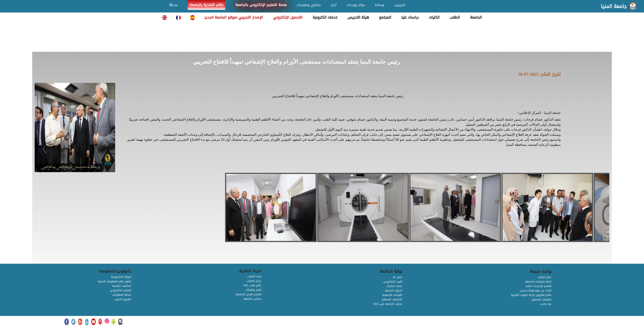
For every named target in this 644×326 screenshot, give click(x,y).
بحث (174, 5)
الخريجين (400, 5)
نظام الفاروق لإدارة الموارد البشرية (531, 295)
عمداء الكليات (394, 286)
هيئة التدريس (358, 17)
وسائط (380, 5)
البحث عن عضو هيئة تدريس (536, 290)
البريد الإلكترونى (393, 282)
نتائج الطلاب (544, 277)
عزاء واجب (546, 304)
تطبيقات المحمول (541, 299)
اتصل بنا (397, 277)
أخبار (334, 5)
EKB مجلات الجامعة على (388, 304)
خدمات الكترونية (325, 17)
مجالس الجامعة (252, 299)
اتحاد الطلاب (254, 276)
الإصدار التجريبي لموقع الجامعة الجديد (233, 17)
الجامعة (476, 17)
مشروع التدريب (123, 299)
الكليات (434, 17)
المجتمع (385, 17)
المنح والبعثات (253, 290)
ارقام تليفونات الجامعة (538, 282)
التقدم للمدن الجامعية (248, 294)
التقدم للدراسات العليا (539, 286)
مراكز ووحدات (356, 5)
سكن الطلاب (254, 281)
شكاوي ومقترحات (309, 5)
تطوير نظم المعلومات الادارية (114, 281)
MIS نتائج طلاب (252, 285)
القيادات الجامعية (392, 295)
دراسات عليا (410, 17)
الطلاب (455, 17)
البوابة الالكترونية (121, 277)
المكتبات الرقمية (122, 286)
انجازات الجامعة (393, 290)
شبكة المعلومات (122, 295)
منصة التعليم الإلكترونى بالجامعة (261, 5)
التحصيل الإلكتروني (288, 17)
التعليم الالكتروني (121, 290)
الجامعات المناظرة (392, 299)
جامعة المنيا (614, 6)
